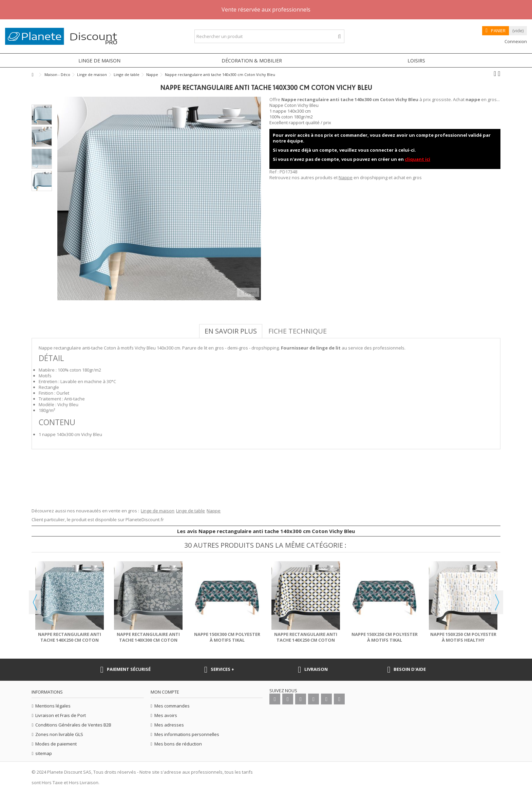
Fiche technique (298, 331)
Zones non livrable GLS (59, 734)
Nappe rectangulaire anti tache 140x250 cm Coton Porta (306, 640)
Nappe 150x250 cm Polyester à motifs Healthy (463, 637)
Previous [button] (35, 602)
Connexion (515, 41)
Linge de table (191, 511)
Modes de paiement (56, 744)
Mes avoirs (166, 715)
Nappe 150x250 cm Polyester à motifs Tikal (385, 637)
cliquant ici (417, 159)
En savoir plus (231, 331)
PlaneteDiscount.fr (145, 520)
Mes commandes (172, 706)
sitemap (44, 753)
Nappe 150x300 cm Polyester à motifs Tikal (227, 637)
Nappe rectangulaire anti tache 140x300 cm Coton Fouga (148, 640)
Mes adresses (169, 725)
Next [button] (497, 602)
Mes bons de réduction (178, 744)
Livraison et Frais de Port (61, 715)
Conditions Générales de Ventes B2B (73, 725)
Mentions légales (53, 706)
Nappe (346, 177)
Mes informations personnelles (187, 734)
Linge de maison (158, 511)
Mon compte (165, 692)
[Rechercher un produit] (339, 36)
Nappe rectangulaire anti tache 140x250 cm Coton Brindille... (70, 640)
